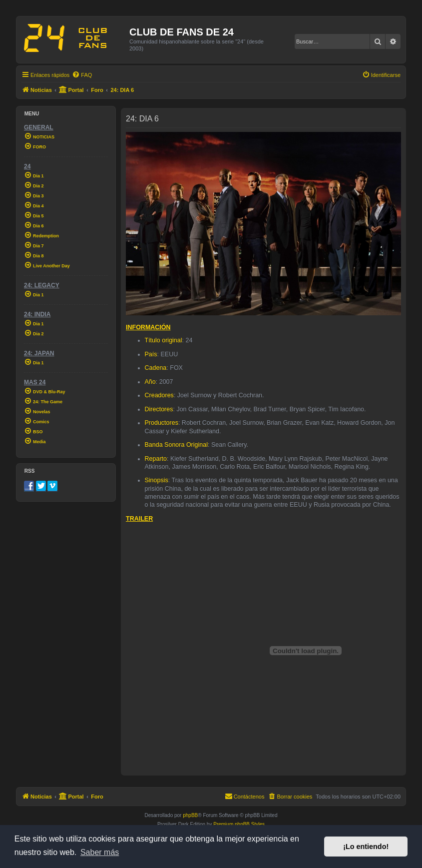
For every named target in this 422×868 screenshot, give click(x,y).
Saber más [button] (100, 852)
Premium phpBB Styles (239, 824)
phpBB (190, 815)
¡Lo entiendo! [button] (366, 847)
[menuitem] (82, 75)
